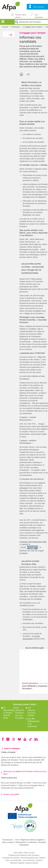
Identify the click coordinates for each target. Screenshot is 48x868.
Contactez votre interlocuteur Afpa (33, 542)
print (22, 74)
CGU (7, 860)
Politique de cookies (11, 858)
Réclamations (21, 842)
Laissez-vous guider (11, 794)
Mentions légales (17, 863)
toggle (8, 36)
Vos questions (39, 15)
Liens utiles (18, 853)
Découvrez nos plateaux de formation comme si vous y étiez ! (25, 773)
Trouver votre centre (20, 15)
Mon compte (38, 7)
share (29, 74)
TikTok (30, 739)
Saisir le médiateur (12, 748)
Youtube (25, 739)
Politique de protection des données (24, 855)
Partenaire (16, 27)
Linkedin (36, 739)
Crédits (39, 860)
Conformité (32, 842)
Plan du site (29, 853)
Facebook (3, 739)
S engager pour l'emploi (33, 27)
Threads (14, 739)
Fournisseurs (7, 840)
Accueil (5, 27)
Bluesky (19, 739)
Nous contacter (8, 842)
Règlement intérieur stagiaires (32, 840)
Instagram (8, 739)
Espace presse (32, 863)
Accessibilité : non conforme (23, 860)
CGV (17, 840)
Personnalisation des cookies (33, 858)
